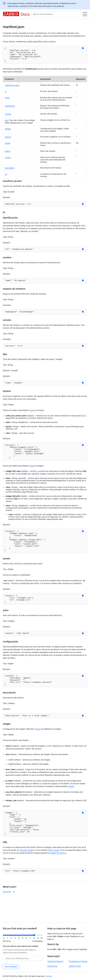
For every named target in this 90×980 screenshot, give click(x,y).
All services (52, 966)
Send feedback (11, 967)
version (8, 117)
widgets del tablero (58, 877)
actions (8, 140)
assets (8, 146)
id (6, 95)
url (6, 177)
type (7, 123)
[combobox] (56, 14)
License (48, 976)
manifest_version (12, 89)
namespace (10, 109)
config (8, 161)
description (10, 171)
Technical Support (55, 961)
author (8, 155)
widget (8, 132)
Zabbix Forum (75, 966)
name (7, 101)
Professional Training (78, 961)
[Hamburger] (85, 14)
